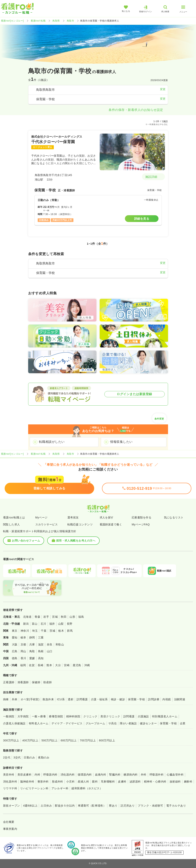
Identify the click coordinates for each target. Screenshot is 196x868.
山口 (50, 651)
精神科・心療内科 (155, 782)
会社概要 (9, 822)
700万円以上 (88, 740)
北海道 (27, 617)
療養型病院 (56, 716)
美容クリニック (110, 716)
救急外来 (48, 699)
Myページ (41, 517)
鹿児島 (77, 665)
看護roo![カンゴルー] (12, 21)
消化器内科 (68, 775)
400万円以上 (30, 740)
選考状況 (73, 517)
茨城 (52, 631)
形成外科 (57, 782)
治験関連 (180, 699)
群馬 (70, 631)
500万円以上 (49, 740)
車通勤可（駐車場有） (92, 806)
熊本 (49, 665)
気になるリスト (174, 517)
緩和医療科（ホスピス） (87, 788)
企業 (183, 723)
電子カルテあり (176, 806)
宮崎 (67, 665)
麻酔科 (188, 782)
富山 (35, 624)
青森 (37, 617)
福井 (52, 624)
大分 (58, 665)
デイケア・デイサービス (67, 723)
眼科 (95, 782)
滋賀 (41, 644)
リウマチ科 (10, 788)
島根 (41, 651)
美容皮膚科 (24, 775)
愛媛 (32, 658)
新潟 (26, 624)
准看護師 (23, 682)
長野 (70, 624)
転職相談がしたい (52, 442)
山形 (72, 617)
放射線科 (175, 782)
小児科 (70, 782)
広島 (15, 651)
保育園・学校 (136, 699)
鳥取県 (56, 21)
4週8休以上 (30, 806)
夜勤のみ (44, 757)
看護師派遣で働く (111, 524)
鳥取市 (70, 21)
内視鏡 (167, 699)
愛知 (15, 637)
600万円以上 (69, 740)
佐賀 (32, 665)
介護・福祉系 (99, 699)
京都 (23, 644)
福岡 (23, 665)
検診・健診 (118, 699)
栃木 (61, 631)
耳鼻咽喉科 (108, 782)
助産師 (47, 682)
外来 (15, 699)
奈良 (50, 644)
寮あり (113, 806)
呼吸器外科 (157, 775)
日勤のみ (29, 757)
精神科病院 (73, 716)
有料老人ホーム (39, 723)
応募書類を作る (142, 517)
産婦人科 (83, 782)
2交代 (7, 757)
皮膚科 (122, 782)
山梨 (61, 624)
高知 (41, 658)
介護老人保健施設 (14, 723)
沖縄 (87, 665)
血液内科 (101, 775)
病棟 (6, 699)
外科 (144, 775)
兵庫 (32, 644)
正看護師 (9, 682)
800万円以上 (107, 740)
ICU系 (61, 699)
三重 (41, 637)
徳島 (15, 658)
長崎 (41, 665)
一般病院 (9, 716)
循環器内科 (85, 775)
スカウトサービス (47, 524)
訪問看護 (82, 699)
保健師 (36, 682)
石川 (43, 624)
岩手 (46, 617)
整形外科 (43, 782)
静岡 (32, 637)
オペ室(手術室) (30, 699)
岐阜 (23, 637)
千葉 (44, 631)
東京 (15, 631)
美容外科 (9, 775)
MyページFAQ (141, 524)
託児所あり (128, 806)
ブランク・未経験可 (150, 806)
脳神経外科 (27, 782)
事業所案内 (10, 829)
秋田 (64, 617)
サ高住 (113, 723)
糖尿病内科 (131, 775)
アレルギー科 (60, 788)
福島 (81, 617)
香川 (23, 658)
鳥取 (32, 651)
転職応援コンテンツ (80, 524)
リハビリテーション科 (34, 788)
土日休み (46, 806)
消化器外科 (10, 782)
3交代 (17, 757)
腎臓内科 (115, 775)
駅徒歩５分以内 (65, 806)
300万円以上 (11, 740)
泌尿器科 (135, 782)
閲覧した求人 (12, 524)
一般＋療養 (39, 716)
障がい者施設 (128, 723)
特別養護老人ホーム (165, 716)
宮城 (55, 617)
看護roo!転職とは (14, 517)
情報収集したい (121, 442)
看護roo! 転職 (38, 21)
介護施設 (143, 716)
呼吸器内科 (50, 775)
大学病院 (23, 716)
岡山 (23, 651)
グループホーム (95, 723)
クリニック (90, 716)
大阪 (15, 644)
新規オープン (12, 806)
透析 (71, 699)
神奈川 (25, 631)
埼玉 (35, 631)
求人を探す (107, 517)
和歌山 (60, 644)
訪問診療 (154, 699)
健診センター (148, 723)
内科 (37, 775)
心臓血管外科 (175, 775)
